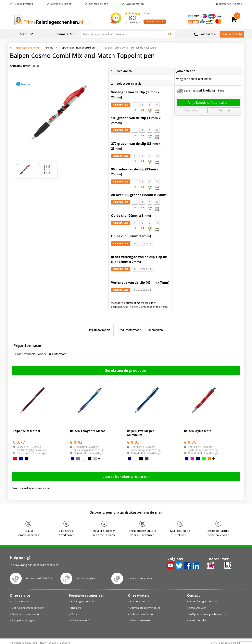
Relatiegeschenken (82, 601)
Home (50, 48)
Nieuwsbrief (223, 4)
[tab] (100, 330)
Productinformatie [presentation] (129, 330)
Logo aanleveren (22, 601)
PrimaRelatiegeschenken (202, 601)
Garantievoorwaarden (25, 614)
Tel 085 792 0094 (197, 608)
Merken (76, 614)
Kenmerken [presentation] (156, 330)
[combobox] (124, 34)
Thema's (76, 608)
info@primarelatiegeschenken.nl (207, 614)
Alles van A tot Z (80, 620)
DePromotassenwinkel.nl (145, 608)
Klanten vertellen (197, 620)
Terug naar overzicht (27, 48)
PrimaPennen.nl (139, 601)
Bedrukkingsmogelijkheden (28, 608)
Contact (238, 4)
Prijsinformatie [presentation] (100, 330)
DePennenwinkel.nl (142, 620)
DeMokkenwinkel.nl (142, 614)
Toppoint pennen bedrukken (77, 48)
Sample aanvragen (23, 620)
